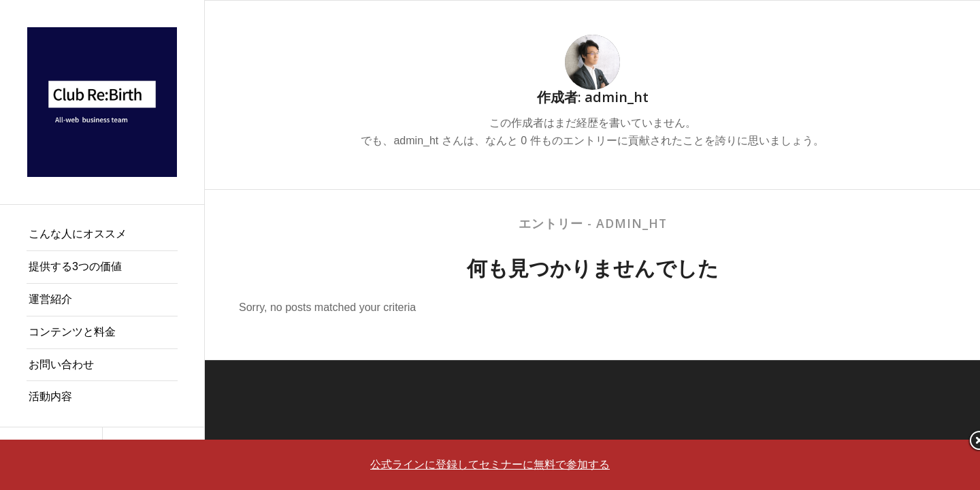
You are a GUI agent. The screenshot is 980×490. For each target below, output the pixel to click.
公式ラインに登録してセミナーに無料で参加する (490, 464)
